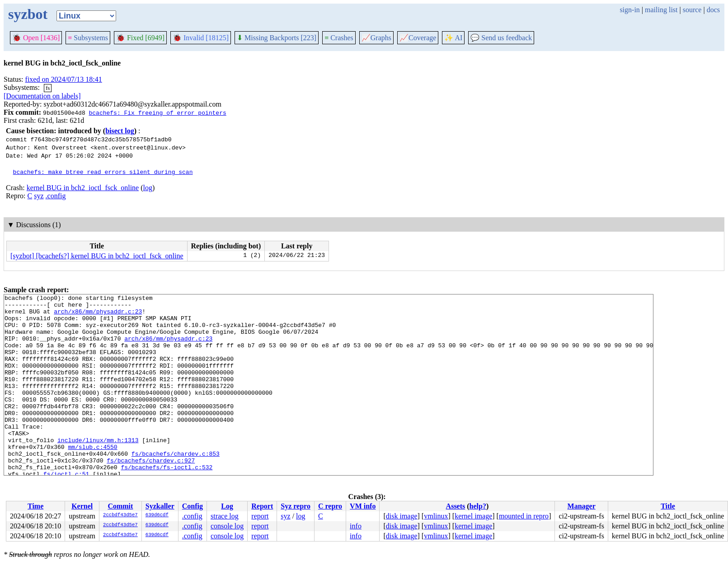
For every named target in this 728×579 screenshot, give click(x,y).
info (356, 526)
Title (668, 506)
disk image (402, 516)
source (692, 10)
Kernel (82, 506)
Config (193, 506)
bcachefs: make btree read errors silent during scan (103, 172)
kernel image (473, 516)
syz (39, 196)
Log (227, 506)
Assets (456, 506)
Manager (582, 506)
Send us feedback (501, 38)
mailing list (661, 10)
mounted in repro (524, 516)
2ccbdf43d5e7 (120, 515)
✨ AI (453, 38)
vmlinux (436, 516)
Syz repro (296, 506)
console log (227, 526)
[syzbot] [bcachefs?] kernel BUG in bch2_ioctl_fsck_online (97, 256)
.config (56, 196)
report (260, 516)
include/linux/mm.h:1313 (98, 470)
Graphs (376, 38)
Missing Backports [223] (277, 38)
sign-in (629, 10)
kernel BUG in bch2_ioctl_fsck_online (83, 188)
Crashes (339, 38)
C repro (330, 506)
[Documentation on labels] (42, 96)
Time (35, 506)
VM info (363, 506)
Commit (120, 506)
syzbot (28, 14)
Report (262, 506)
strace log (225, 516)
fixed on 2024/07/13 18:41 (64, 79)
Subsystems (88, 38)
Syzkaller (160, 506)
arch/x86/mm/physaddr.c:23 (98, 315)
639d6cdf (157, 515)
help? (478, 506)
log (148, 188)
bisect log (120, 131)
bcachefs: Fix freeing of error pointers (157, 112)
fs (48, 88)
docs (713, 10)
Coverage (418, 38)
